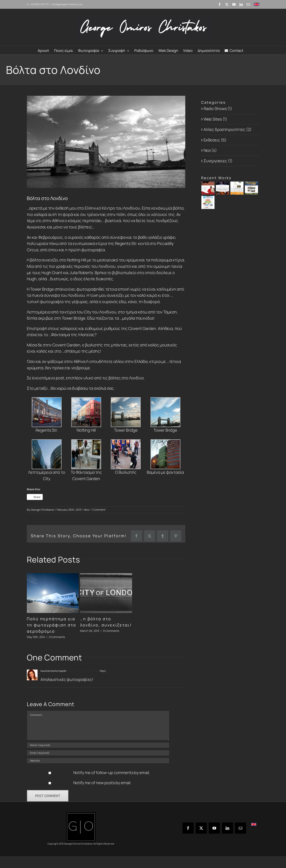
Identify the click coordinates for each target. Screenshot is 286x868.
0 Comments (57, 637)
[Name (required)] (98, 745)
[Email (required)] (98, 753)
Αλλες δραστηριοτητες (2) (228, 129)
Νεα (86, 510)
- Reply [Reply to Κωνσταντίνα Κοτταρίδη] (102, 671)
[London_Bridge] (106, 142)
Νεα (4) (210, 150)
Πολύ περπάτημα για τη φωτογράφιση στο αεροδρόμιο (52, 625)
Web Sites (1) (215, 119)
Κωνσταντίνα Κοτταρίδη (53, 671)
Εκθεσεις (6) (215, 140)
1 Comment (98, 510)
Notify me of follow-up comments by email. (112, 773)
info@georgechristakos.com (67, 4)
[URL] (98, 761)
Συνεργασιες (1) (218, 161)
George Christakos (42, 510)
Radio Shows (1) (218, 109)
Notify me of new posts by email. (102, 783)
